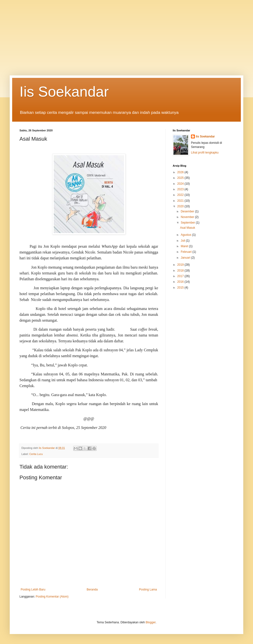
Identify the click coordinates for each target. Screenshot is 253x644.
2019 (181, 265)
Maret (185, 246)
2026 (181, 172)
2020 (181, 206)
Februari (187, 252)
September (188, 223)
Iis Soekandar (64, 92)
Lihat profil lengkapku (205, 153)
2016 (181, 282)
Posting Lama (148, 590)
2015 (181, 288)
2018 (181, 271)
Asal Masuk (188, 228)
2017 (181, 276)
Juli (183, 241)
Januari (186, 258)
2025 (181, 178)
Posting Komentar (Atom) (52, 597)
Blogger (151, 622)
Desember (188, 211)
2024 (181, 184)
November (188, 217)
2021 (181, 201)
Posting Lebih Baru (33, 590)
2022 (181, 195)
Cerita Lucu (36, 454)
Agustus (186, 235)
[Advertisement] (126, 34)
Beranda (92, 590)
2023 (181, 189)
